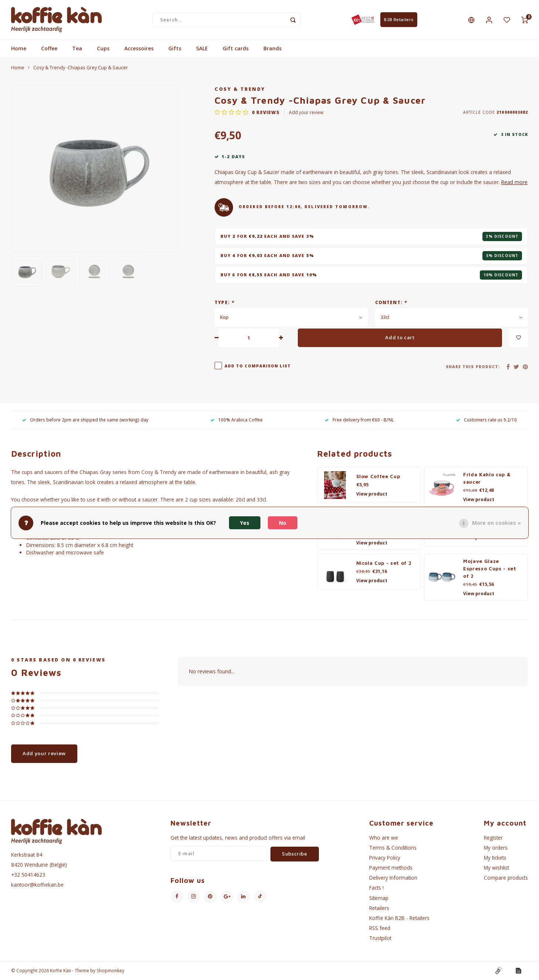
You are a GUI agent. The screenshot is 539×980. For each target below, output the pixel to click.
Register (493, 838)
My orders (496, 848)
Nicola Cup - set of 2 (384, 564)
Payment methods (391, 868)
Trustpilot (380, 939)
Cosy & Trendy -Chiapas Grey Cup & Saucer (81, 68)
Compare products (506, 878)
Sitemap (379, 899)
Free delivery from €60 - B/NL (359, 420)
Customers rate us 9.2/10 (486, 420)
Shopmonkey (110, 971)
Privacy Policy (385, 858)
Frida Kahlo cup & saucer (487, 479)
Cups (103, 49)
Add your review (306, 113)
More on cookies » (496, 523)
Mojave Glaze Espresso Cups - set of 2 (490, 569)
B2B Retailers (399, 20)
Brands (272, 49)
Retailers (379, 909)
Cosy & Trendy (240, 90)
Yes (245, 523)
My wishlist (496, 868)
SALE (202, 49)
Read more (514, 183)
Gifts (175, 49)
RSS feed (380, 929)
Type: (224, 303)
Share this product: (473, 367)
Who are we (384, 838)
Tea (77, 49)
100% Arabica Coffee (237, 420)
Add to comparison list (258, 367)
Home (19, 49)
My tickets (495, 858)
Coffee (49, 49)
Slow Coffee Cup (378, 477)
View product (372, 495)
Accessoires (139, 49)
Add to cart (400, 338)
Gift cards (236, 49)
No (283, 523)
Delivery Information (393, 878)
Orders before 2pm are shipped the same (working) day (85, 420)
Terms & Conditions (393, 848)
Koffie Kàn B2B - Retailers (399, 919)
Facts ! (376, 888)
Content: (391, 303)
